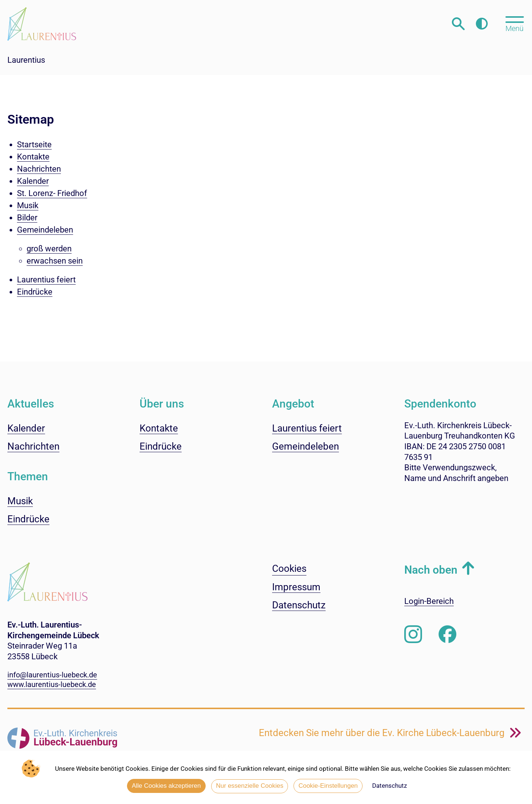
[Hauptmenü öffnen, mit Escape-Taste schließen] (514, 23)
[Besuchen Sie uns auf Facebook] (447, 635)
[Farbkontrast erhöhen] (482, 24)
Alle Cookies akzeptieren (166, 786)
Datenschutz (389, 786)
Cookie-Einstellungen (328, 786)
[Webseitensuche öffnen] (458, 24)
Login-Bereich (429, 601)
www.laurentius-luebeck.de (52, 684)
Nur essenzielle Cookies (250, 786)
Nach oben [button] (431, 570)
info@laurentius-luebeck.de (52, 675)
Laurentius (26, 60)
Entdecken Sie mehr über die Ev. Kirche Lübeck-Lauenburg (383, 733)
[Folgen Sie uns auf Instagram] (413, 635)
